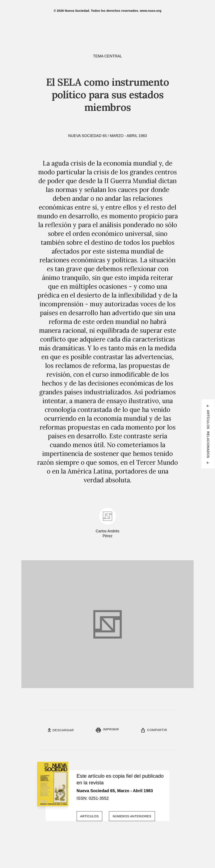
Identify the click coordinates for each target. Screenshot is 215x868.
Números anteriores (132, 816)
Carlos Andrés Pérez (107, 534)
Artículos (90, 816)
